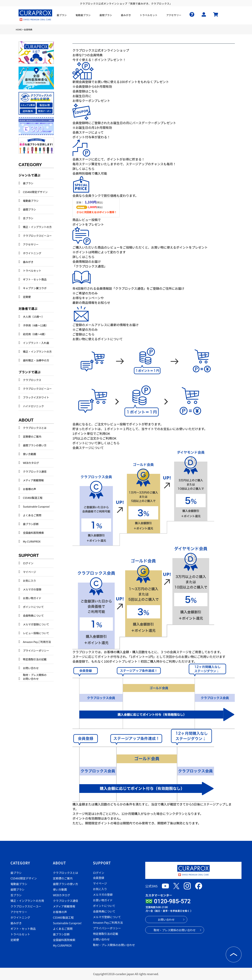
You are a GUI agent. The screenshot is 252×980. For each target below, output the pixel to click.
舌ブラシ (28, 218)
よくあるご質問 (32, 515)
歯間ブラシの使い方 (35, 445)
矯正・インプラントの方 (37, 227)
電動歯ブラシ (31, 201)
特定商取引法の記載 (35, 659)
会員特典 (28, 29)
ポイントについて (33, 607)
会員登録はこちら (85, 91)
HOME (19, 29)
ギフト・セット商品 (35, 279)
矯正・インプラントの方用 (27, 901)
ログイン (28, 563)
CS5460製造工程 (33, 498)
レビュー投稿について (36, 633)
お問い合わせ (31, 668)
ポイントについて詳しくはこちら (96, 443)
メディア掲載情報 (33, 480)
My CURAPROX (32, 541)
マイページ (29, 572)
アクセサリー (31, 244)
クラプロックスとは (35, 428)
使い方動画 (29, 454)
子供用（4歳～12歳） (36, 325)
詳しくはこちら (83, 169)
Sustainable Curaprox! (36, 506)
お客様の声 (29, 489)
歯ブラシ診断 (31, 524)
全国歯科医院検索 (33, 533)
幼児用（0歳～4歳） (35, 334)
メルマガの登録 (32, 589)
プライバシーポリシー (36, 651)
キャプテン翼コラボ (35, 288)
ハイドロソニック (33, 406)
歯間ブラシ (29, 209)
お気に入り (29, 581)
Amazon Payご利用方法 (37, 642)
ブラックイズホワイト (36, 397)
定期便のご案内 (32, 436)
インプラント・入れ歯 (36, 343)
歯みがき (28, 262)
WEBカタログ (31, 463)
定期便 (27, 297)
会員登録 (99, 878)
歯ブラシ (28, 183)
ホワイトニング (32, 253)
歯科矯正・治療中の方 (36, 360)
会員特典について (33, 616)
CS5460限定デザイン (35, 192)
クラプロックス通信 (35, 471)
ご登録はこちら (83, 334)
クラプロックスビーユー (37, 236)
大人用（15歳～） (34, 317)
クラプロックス (32, 380)
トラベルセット (32, 271)
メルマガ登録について (36, 624)
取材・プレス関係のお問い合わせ (35, 677)
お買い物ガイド (32, 598)
